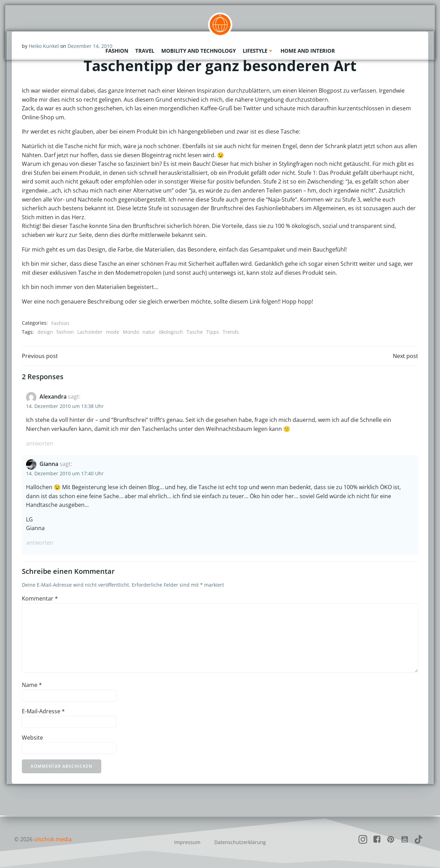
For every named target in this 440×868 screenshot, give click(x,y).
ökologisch (171, 332)
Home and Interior (308, 50)
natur (149, 332)
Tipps (213, 332)
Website (33, 739)
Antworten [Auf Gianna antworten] (40, 544)
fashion (66, 332)
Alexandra (53, 398)
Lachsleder (90, 332)
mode (113, 332)
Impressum (187, 842)
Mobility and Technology (199, 50)
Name (32, 686)
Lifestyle (258, 50)
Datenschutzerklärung (240, 842)
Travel (145, 50)
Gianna (49, 465)
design (46, 332)
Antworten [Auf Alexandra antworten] (40, 444)
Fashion (117, 50)
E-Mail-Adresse (44, 712)
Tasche (195, 332)
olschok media (53, 839)
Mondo (131, 332)
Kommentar (40, 599)
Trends (231, 332)
